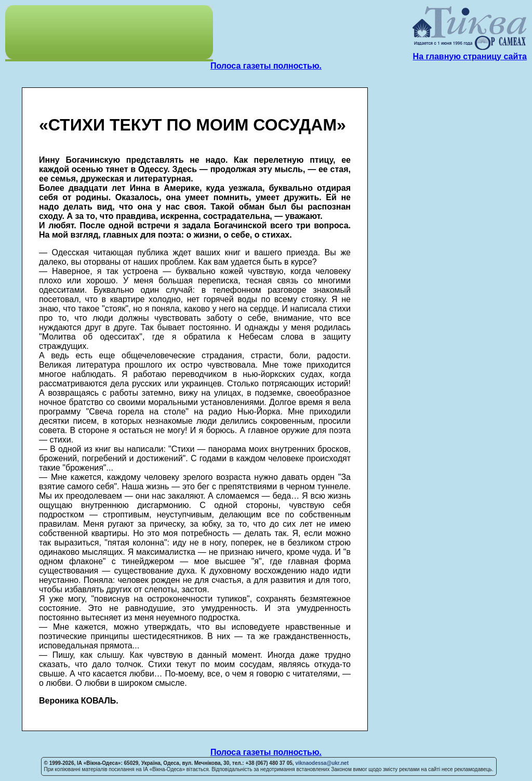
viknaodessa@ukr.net (322, 763)
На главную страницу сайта (470, 56)
